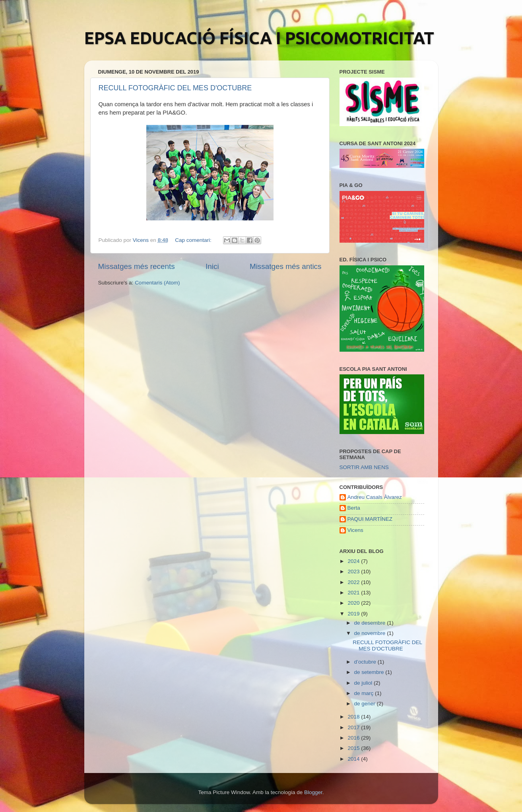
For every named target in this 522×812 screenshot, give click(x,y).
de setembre (370, 672)
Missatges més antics (286, 266)
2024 (354, 561)
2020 (354, 603)
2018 (354, 717)
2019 (354, 614)
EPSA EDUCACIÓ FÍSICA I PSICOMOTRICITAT (259, 38)
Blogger (313, 792)
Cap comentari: (194, 240)
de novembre (371, 633)
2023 (354, 572)
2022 (354, 582)
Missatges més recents (137, 266)
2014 (354, 759)
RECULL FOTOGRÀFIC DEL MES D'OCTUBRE (175, 88)
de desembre (371, 623)
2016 (354, 738)
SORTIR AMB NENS (364, 467)
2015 (354, 748)
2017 (354, 727)
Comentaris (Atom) (157, 283)
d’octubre (366, 662)
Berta (354, 508)
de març (365, 693)
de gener (366, 704)
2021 (354, 593)
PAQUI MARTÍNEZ (370, 519)
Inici (212, 266)
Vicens (355, 530)
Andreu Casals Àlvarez (375, 497)
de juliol (364, 683)
